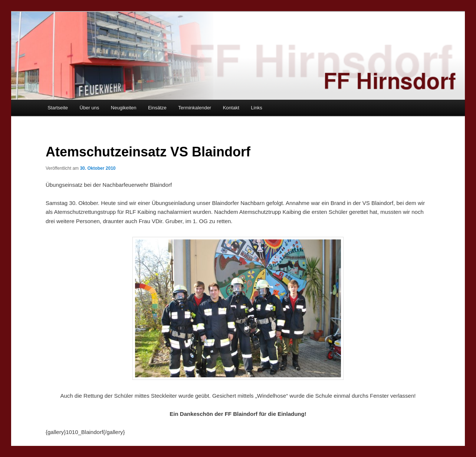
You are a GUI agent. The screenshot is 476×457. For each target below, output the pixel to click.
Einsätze (157, 108)
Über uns (90, 108)
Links (256, 108)
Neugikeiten (124, 108)
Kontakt (231, 108)
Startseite (58, 108)
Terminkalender (195, 108)
